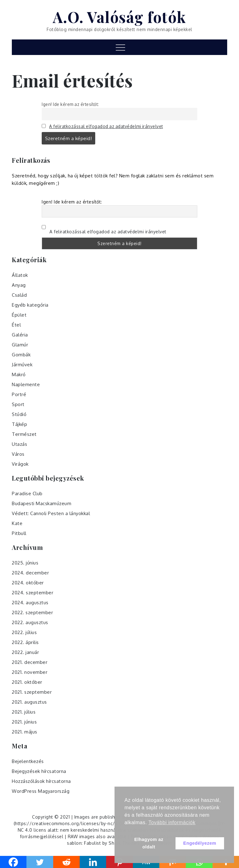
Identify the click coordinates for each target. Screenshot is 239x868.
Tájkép (19, 424)
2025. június (25, 563)
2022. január (25, 652)
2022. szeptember (32, 612)
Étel (16, 325)
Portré (19, 394)
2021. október (27, 682)
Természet (24, 434)
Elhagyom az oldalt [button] (149, 843)
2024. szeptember (33, 593)
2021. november (30, 672)
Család (19, 295)
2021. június (24, 722)
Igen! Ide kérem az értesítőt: (70, 104)
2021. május (25, 732)
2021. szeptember (32, 692)
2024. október (28, 583)
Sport (18, 404)
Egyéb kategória (30, 305)
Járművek (22, 365)
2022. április (25, 642)
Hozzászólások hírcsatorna (41, 781)
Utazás (19, 444)
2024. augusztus (30, 603)
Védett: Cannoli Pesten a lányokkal (51, 513)
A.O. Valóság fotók (120, 17)
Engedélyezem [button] (200, 843)
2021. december (30, 662)
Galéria (20, 335)
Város (18, 454)
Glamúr (20, 345)
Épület (19, 315)
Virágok (20, 464)
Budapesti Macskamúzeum (42, 503)
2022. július (24, 632)
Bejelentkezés (28, 761)
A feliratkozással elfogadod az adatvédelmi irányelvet (106, 126)
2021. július (24, 712)
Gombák (21, 355)
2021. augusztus (29, 702)
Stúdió (19, 414)
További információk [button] (172, 822)
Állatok (20, 275)
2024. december (30, 573)
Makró (19, 375)
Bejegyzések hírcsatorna (39, 771)
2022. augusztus (30, 622)
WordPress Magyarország (41, 791)
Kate (17, 523)
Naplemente (26, 384)
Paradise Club (27, 493)
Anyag (19, 285)
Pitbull (19, 533)
